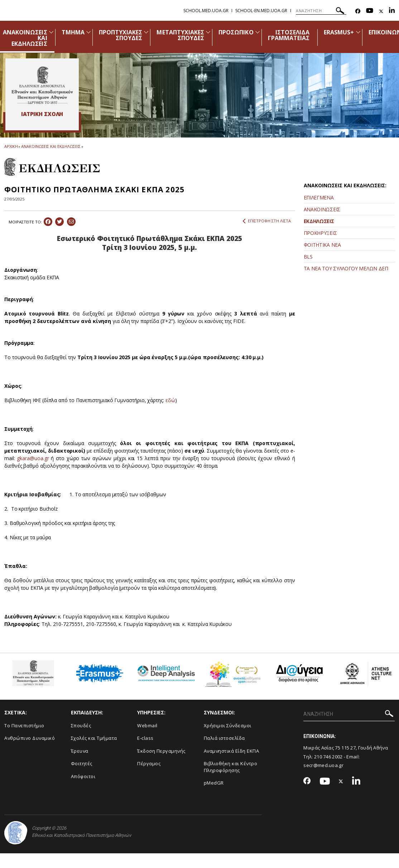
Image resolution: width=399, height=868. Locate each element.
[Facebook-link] (358, 11)
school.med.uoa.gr (206, 11)
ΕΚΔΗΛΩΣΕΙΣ (319, 221)
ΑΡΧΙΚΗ (11, 146)
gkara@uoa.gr (33, 458)
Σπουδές (81, 725)
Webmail (147, 725)
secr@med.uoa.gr (323, 765)
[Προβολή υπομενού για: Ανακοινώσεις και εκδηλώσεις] (51, 32)
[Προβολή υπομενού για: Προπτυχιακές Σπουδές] (146, 32)
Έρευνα (80, 751)
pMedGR (214, 783)
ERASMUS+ (339, 32)
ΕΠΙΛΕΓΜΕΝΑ (319, 197)
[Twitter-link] (381, 11)
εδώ (170, 400)
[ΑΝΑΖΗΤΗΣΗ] (321, 11)
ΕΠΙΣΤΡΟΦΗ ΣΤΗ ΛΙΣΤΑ (267, 221)
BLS (308, 257)
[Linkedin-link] (392, 11)
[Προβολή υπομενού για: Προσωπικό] (258, 32)
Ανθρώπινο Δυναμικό (30, 738)
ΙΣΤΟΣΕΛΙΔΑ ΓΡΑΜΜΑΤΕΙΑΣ (289, 35)
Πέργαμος (149, 763)
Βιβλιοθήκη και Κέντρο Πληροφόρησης (231, 767)
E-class (145, 738)
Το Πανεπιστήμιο (24, 725)
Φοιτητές (82, 763)
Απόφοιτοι (83, 776)
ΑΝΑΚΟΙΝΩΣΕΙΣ (322, 209)
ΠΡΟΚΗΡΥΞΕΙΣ (320, 233)
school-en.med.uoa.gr (261, 11)
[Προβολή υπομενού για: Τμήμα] (88, 32)
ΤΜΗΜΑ (73, 32)
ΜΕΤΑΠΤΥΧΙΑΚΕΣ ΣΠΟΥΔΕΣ (180, 35)
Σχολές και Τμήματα (94, 738)
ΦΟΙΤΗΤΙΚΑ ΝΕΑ (322, 245)
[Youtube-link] (370, 11)
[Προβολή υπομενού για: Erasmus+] (358, 32)
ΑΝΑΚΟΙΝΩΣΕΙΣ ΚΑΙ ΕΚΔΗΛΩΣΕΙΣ (51, 146)
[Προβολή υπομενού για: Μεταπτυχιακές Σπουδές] (208, 32)
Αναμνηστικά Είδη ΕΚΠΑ (232, 751)
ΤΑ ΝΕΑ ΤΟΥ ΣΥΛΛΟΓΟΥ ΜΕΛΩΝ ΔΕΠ (346, 268)
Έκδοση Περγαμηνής (161, 751)
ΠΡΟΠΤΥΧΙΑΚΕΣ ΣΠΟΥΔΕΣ (121, 35)
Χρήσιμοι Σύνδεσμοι (228, 725)
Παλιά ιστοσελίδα (224, 738)
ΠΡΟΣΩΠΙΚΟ (236, 32)
